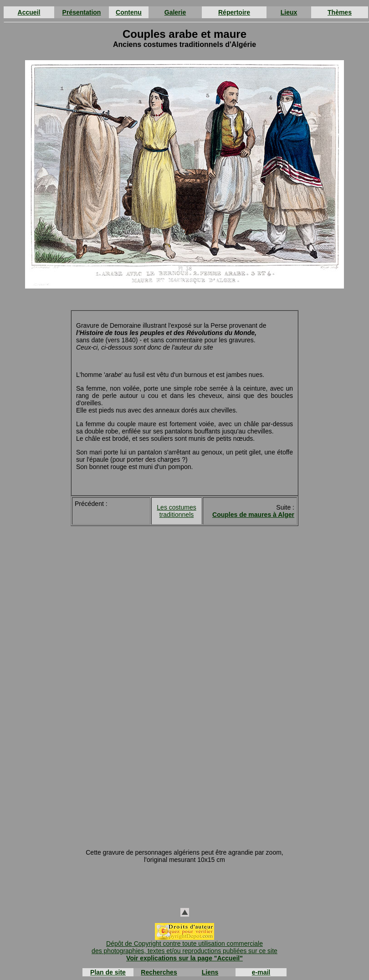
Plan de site (108, 972)
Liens (210, 972)
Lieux (289, 12)
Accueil (29, 12)
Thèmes (340, 12)
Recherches (159, 972)
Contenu (129, 12)
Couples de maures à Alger (253, 515)
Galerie (175, 12)
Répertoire (234, 12)
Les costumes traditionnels (176, 511)
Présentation (82, 12)
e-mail (261, 972)
